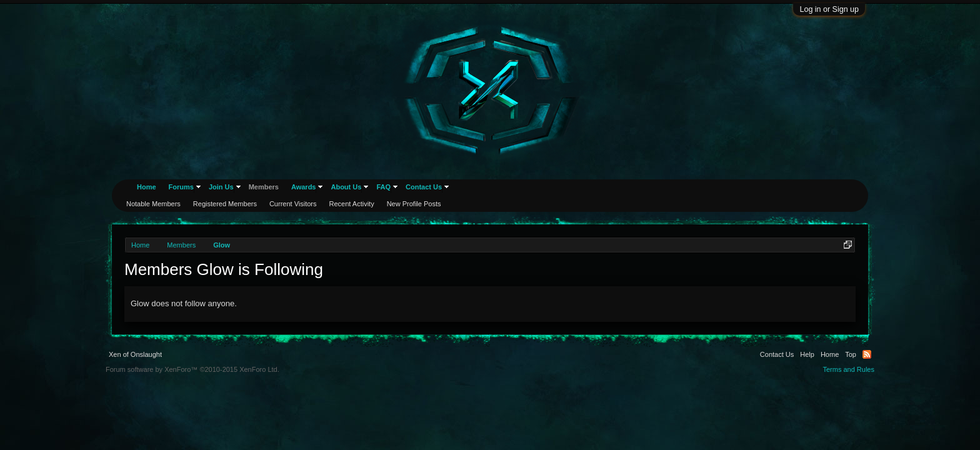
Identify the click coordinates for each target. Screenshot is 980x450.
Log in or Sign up (829, 9)
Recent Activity (352, 204)
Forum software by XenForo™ (192, 369)
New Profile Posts (414, 204)
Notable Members (153, 204)
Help (807, 354)
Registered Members (225, 204)
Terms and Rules (848, 369)
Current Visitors (293, 204)
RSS (867, 354)
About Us (346, 187)
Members (264, 187)
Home (147, 187)
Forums (181, 187)
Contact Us (424, 187)
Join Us (221, 187)
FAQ (383, 187)
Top (851, 354)
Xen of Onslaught (135, 354)
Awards (304, 187)
